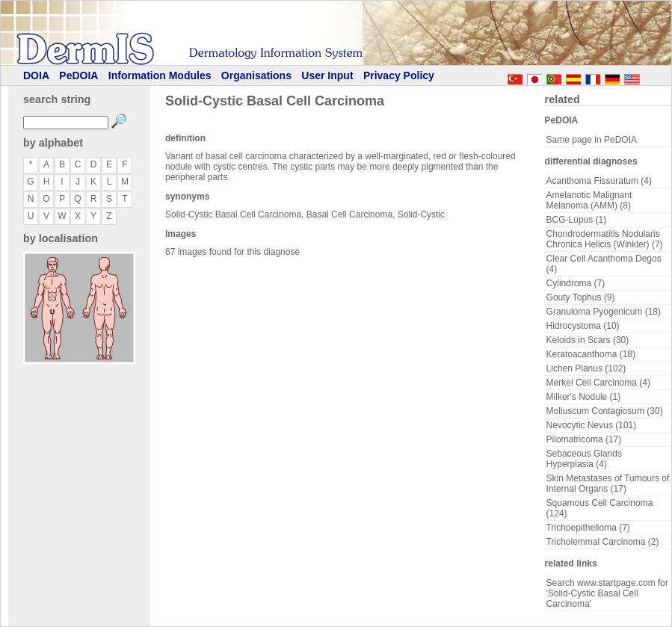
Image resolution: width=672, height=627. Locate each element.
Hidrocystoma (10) (583, 326)
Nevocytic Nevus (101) (592, 425)
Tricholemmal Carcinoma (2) (603, 542)
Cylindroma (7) (576, 283)
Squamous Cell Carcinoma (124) (600, 508)
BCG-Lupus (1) (577, 220)
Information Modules (160, 75)
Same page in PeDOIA (592, 140)
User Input (327, 75)
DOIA (36, 75)
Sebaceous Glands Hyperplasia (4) (584, 459)
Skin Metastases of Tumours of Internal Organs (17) (608, 484)
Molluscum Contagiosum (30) (605, 411)
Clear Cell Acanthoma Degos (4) (604, 264)
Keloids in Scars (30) (588, 340)
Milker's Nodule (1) (584, 397)
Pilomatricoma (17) (584, 439)
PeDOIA (78, 75)
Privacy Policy (399, 75)
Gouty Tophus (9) (581, 297)
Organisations (256, 75)
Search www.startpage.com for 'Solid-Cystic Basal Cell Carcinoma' (607, 593)
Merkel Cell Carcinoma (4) (598, 383)
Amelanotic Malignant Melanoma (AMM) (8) (589, 200)
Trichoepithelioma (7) (588, 528)
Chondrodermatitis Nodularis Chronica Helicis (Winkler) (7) (605, 239)
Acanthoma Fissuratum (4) (599, 181)
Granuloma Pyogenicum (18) (604, 312)
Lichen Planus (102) (586, 368)
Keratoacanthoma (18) (591, 354)
